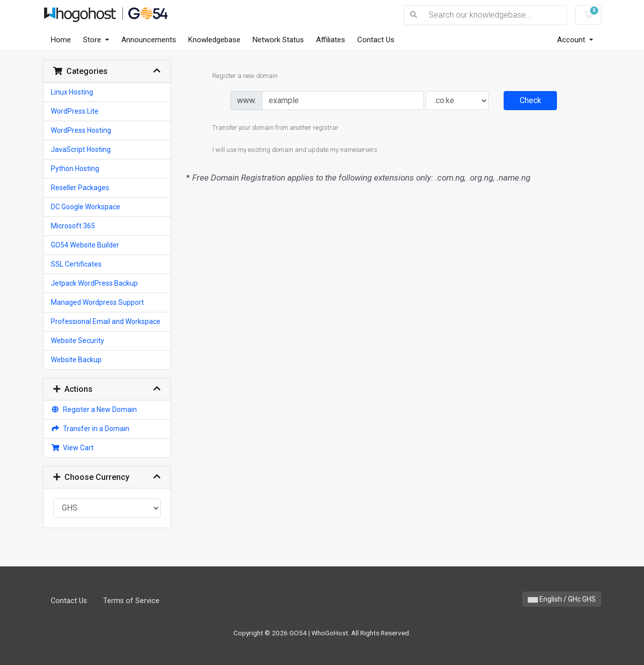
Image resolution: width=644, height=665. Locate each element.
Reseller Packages (80, 188)
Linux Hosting (72, 92)
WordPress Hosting (81, 130)
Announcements (149, 40)
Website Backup (76, 360)
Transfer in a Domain (90, 429)
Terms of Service (131, 601)
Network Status (278, 40)
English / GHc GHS (562, 599)
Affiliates (331, 40)
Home (61, 40)
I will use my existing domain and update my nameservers (287, 150)
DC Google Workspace (86, 207)
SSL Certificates (76, 264)
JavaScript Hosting (81, 149)
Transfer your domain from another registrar (267, 128)
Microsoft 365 (73, 226)
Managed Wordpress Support (97, 302)
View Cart (72, 448)
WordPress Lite (75, 111)
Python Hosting (75, 169)
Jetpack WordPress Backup (94, 283)
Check (531, 100)
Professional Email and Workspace (106, 321)
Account (572, 40)
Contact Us (376, 40)
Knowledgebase (214, 40)
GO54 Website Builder (85, 245)
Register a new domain (237, 76)
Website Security (77, 341)
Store (93, 40)
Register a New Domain (94, 409)
